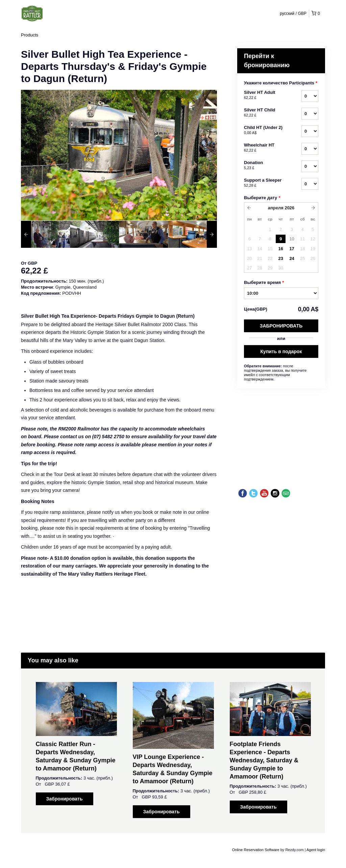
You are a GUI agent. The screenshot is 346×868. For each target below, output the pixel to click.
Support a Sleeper (264, 183)
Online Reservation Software (256, 850)
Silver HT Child (264, 113)
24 (292, 258)
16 (281, 249)
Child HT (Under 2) (264, 130)
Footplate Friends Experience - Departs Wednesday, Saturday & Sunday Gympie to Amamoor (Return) (264, 760)
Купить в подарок (281, 351)
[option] (45, 234)
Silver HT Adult (264, 95)
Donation (264, 165)
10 (292, 239)
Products (30, 35)
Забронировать (281, 326)
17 (292, 249)
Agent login (316, 850)
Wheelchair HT (264, 148)
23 (281, 258)
